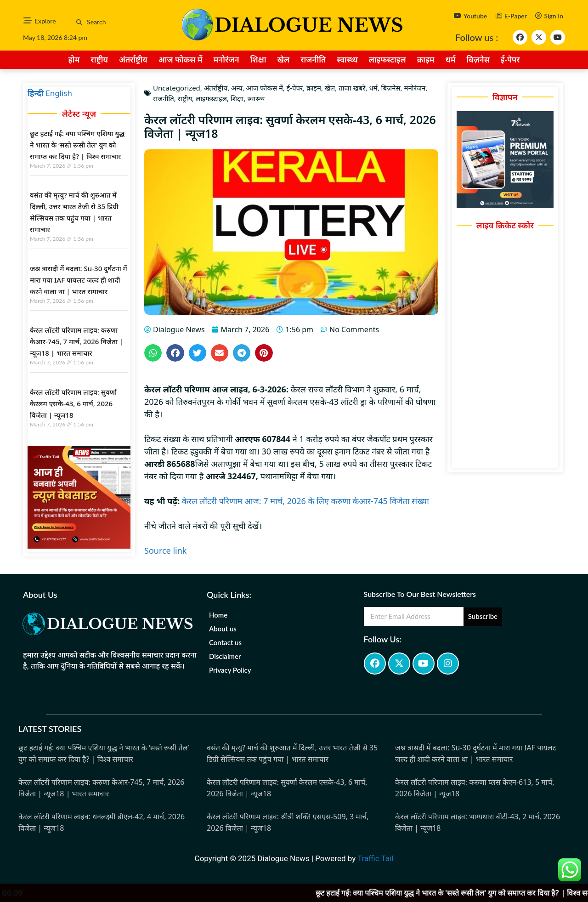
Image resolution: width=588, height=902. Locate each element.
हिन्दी (36, 93)
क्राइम (426, 60)
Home (218, 615)
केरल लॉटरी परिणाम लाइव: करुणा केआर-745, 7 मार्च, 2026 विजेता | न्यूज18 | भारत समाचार (76, 341)
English (59, 93)
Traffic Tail (375, 858)
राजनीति (313, 60)
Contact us (225, 642)
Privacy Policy (230, 670)
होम (74, 60)
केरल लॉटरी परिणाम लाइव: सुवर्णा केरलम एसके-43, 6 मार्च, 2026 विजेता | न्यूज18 (73, 403)
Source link (165, 550)
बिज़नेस (478, 60)
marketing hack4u (27, 692)
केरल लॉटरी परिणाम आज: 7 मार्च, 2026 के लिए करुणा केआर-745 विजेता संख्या (305, 501)
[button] (79, 22)
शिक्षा (258, 60)
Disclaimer (225, 656)
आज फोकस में (181, 60)
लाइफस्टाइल (387, 60)
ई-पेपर (510, 60)
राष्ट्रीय (99, 60)
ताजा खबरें (352, 88)
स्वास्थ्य (347, 60)
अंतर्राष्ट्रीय (133, 60)
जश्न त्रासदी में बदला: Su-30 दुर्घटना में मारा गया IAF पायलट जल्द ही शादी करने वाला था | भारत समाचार (79, 280)
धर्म (451, 60)
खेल (283, 60)
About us (223, 629)
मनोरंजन (226, 60)
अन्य (237, 88)
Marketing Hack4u (20, 843)
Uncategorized (177, 88)
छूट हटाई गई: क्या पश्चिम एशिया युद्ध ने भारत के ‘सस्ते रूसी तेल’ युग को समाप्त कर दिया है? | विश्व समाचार (77, 145)
